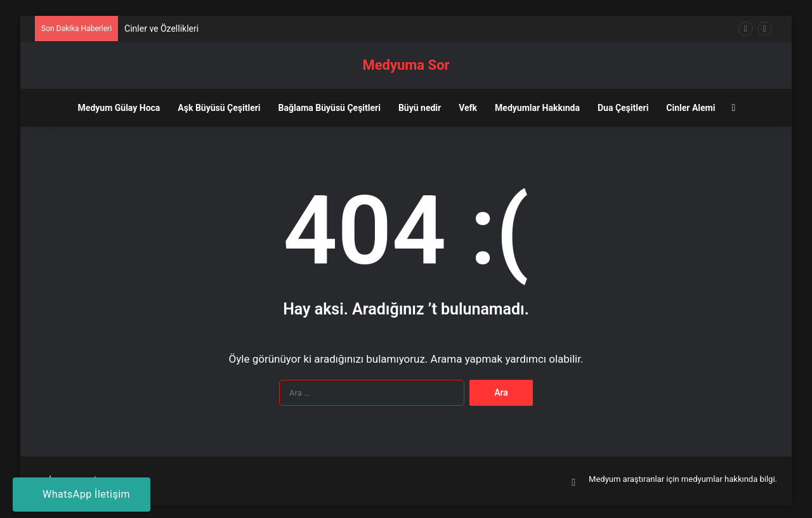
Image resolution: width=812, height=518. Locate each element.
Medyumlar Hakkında (537, 108)
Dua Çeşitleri (623, 108)
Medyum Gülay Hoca (119, 108)
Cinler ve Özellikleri (161, 29)
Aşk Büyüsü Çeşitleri (219, 108)
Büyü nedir (420, 108)
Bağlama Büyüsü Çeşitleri (330, 108)
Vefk (468, 108)
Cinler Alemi (691, 108)
